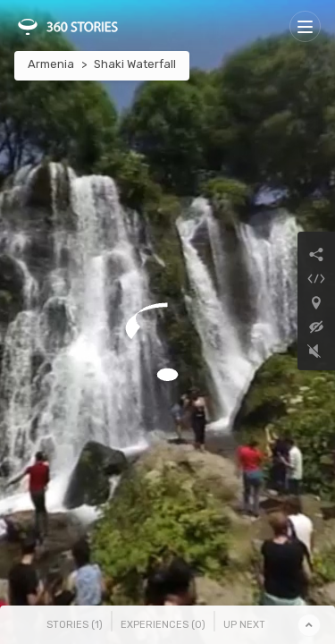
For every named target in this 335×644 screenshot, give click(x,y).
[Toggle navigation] (305, 26)
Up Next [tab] (244, 625)
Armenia (51, 64)
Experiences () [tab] (163, 625)
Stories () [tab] (75, 625)
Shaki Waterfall (135, 64)
